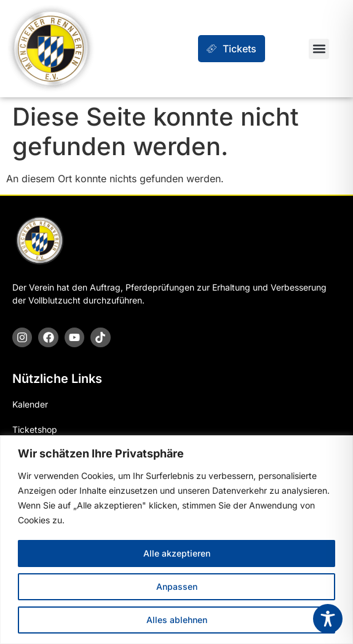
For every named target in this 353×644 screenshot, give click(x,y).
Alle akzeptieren (177, 553)
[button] (319, 49)
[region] (177, 540)
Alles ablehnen (177, 620)
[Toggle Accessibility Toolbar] (328, 619)
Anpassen (177, 586)
